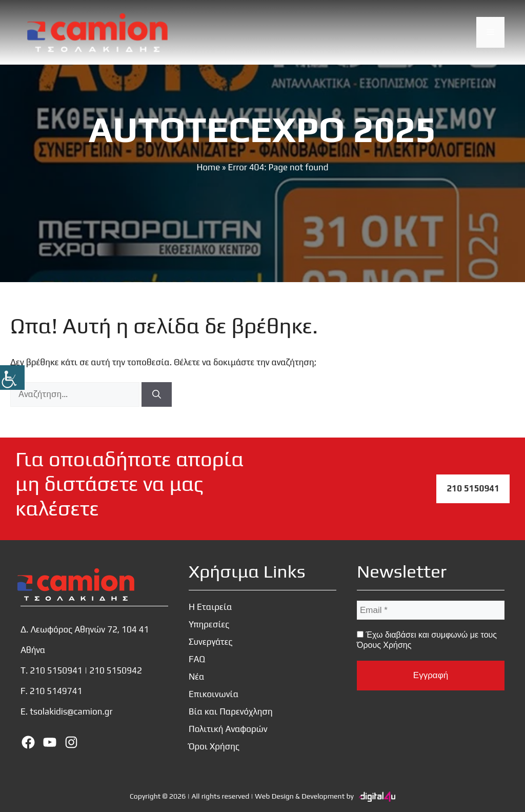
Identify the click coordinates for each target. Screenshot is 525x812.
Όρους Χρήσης (384, 645)
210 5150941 (473, 488)
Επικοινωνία (214, 694)
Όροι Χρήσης (214, 746)
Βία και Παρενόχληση (231, 711)
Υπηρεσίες (209, 624)
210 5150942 (116, 670)
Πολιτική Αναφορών (228, 729)
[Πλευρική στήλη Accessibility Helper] (12, 378)
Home (208, 167)
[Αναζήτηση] (157, 394)
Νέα (197, 677)
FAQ (197, 659)
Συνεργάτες (211, 642)
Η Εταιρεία (210, 607)
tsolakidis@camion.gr (71, 711)
